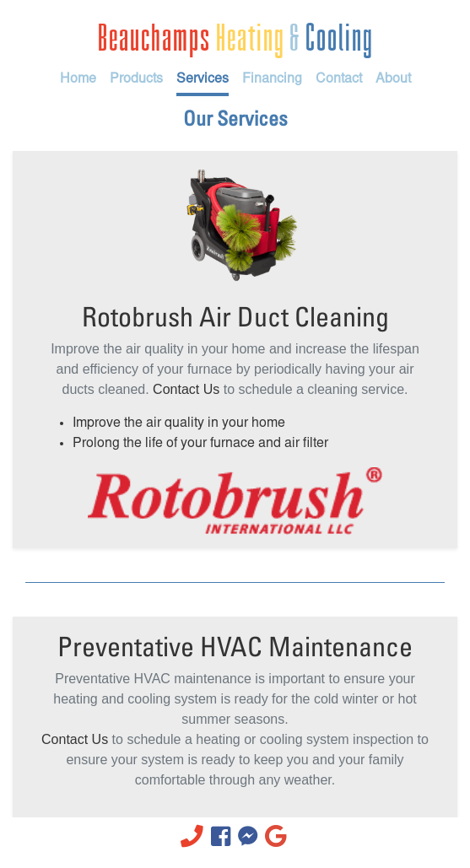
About (393, 79)
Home (78, 79)
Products (136, 79)
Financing (272, 79)
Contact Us (186, 389)
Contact (339, 79)
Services (203, 79)
